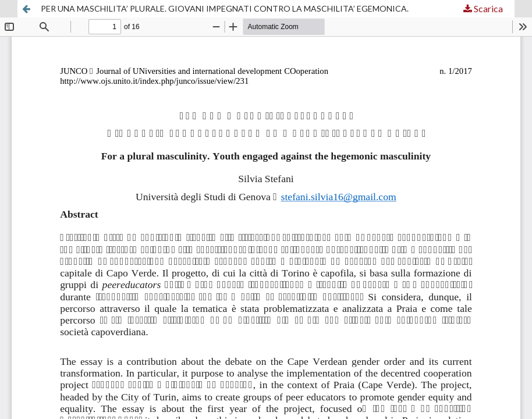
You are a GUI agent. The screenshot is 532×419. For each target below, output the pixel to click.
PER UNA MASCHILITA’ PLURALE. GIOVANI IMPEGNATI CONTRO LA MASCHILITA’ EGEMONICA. (225, 8)
